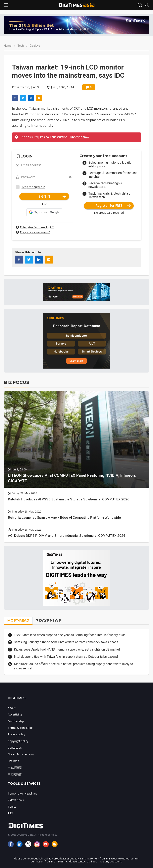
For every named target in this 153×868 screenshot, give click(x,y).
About (12, 708)
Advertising (15, 714)
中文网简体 (15, 774)
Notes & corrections (21, 754)
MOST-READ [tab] (18, 620)
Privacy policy (16, 734)
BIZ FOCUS (17, 382)
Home (8, 46)
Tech (21, 46)
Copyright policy (18, 741)
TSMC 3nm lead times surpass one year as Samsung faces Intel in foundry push (70, 635)
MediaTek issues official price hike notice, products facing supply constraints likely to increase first (74, 666)
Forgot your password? (35, 232)
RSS (10, 813)
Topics (12, 807)
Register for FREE (113, 206)
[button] (44, 212)
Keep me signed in (33, 187)
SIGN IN (52, 196)
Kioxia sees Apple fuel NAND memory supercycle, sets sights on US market (67, 649)
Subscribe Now (79, 137)
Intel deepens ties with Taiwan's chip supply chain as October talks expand (66, 657)
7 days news (16, 800)
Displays (35, 46)
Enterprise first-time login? (37, 227)
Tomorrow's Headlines (22, 793)
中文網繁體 (15, 767)
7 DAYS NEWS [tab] (48, 620)
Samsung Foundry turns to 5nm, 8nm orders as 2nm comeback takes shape (66, 642)
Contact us (15, 748)
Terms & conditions (21, 728)
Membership (16, 721)
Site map (13, 761)
